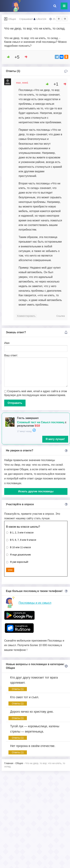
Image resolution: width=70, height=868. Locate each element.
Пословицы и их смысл (35, 603)
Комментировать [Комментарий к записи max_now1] (26, 316)
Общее (12, 19)
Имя (7, 343)
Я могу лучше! (55, 439)
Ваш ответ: (11, 355)
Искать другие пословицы (36, 491)
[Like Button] (7, 57)
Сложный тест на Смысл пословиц (41, 422)
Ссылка (61, 316)
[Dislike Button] (25, 57)
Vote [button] (10, 570)
